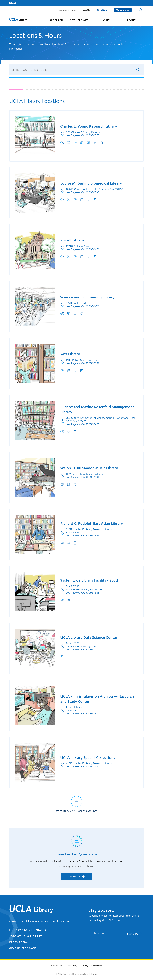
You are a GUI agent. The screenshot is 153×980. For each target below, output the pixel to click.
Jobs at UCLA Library (26, 936)
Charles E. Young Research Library (89, 126)
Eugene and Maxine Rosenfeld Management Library (97, 409)
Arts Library (70, 354)
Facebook (23, 921)
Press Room (19, 942)
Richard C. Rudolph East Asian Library (92, 524)
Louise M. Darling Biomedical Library (91, 183)
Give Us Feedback (23, 948)
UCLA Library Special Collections (88, 758)
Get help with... (81, 20)
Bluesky (13, 921)
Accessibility (72, 966)
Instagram (34, 921)
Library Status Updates (28, 930)
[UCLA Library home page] (18, 20)
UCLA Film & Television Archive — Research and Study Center (97, 699)
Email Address (96, 934)
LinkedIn (45, 921)
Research (56, 20)
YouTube (65, 921)
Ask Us (87, 10)
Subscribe (135, 934)
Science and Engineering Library (88, 297)
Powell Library (72, 240)
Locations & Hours (67, 10)
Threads (55, 921)
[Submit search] (138, 69)
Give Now (102, 10)
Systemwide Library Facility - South (90, 581)
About (131, 20)
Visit (106, 20)
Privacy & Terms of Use (92, 966)
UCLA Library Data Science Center (89, 638)
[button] (141, 10)
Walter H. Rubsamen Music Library (89, 468)
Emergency (56, 966)
